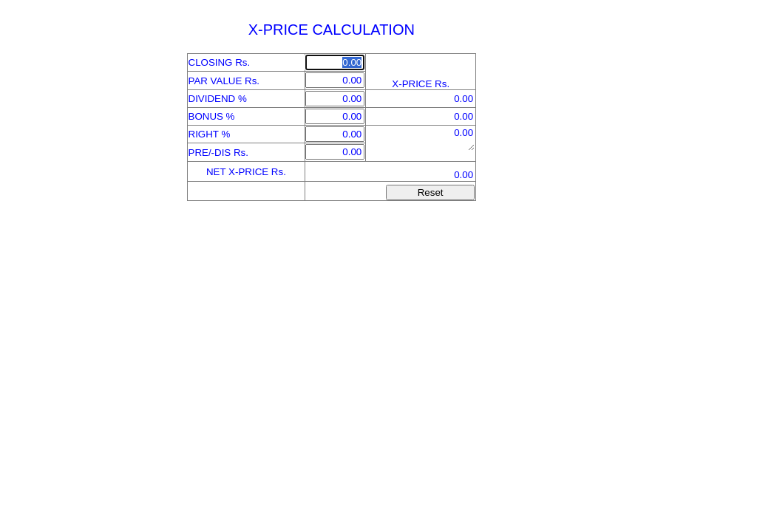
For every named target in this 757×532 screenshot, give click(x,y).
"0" (420, 138)
